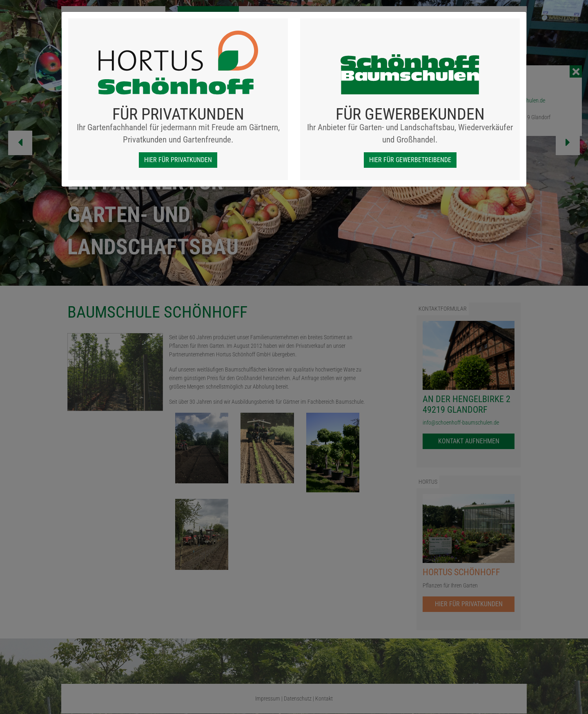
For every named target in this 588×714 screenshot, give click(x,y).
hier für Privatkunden (178, 160)
